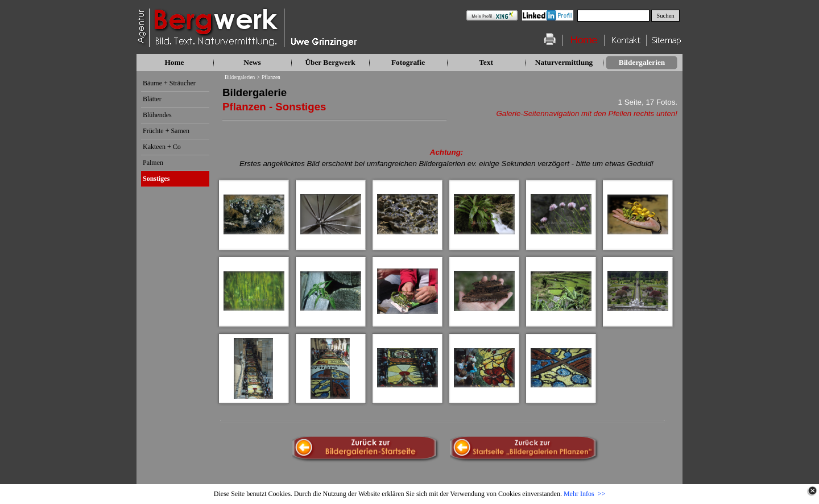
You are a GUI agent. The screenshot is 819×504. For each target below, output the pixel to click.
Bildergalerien (240, 77)
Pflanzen (271, 77)
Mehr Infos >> (584, 494)
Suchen (665, 16)
